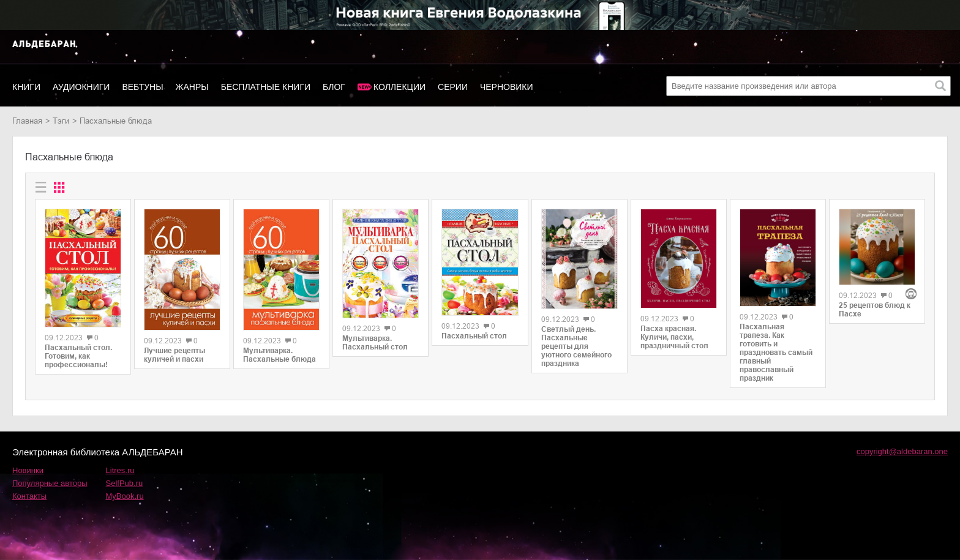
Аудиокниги (81, 87)
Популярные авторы (50, 483)
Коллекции (399, 87)
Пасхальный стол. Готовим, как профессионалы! (78, 356)
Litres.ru (120, 470)
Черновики (507, 87)
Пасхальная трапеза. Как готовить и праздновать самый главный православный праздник (776, 353)
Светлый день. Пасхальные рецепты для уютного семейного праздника (576, 346)
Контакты (29, 496)
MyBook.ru (125, 496)
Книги (26, 87)
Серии (453, 87)
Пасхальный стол (474, 336)
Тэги (61, 121)
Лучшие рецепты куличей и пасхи (174, 355)
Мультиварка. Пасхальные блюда (279, 355)
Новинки (28, 470)
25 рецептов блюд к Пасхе (875, 310)
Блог (334, 87)
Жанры (192, 87)
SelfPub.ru (125, 483)
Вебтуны (142, 87)
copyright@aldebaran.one (902, 451)
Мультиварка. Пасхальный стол (375, 343)
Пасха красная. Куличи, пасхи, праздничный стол (674, 337)
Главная (27, 121)
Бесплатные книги (266, 87)
